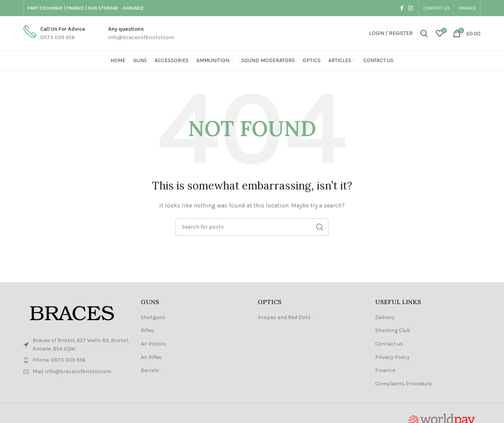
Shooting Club (393, 330)
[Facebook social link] (402, 8)
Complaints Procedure (403, 384)
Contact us (389, 344)
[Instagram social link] (410, 8)
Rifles (147, 330)
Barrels (150, 370)
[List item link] (76, 360)
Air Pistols (153, 344)
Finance (385, 370)
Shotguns (153, 317)
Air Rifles (151, 357)
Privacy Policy (392, 357)
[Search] (424, 33)
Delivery (385, 317)
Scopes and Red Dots (284, 317)
